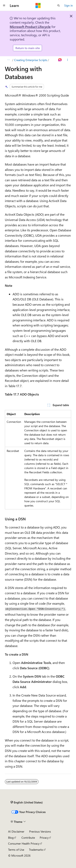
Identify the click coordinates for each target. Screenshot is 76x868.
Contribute (28, 838)
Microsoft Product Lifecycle (30, 27)
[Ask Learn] (60, 60)
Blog (11, 838)
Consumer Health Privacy (24, 843)
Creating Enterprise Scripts (31, 60)
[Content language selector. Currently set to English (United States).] (27, 802)
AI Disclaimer (16, 831)
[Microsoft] (38, 5)
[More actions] (68, 60)
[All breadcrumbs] (8, 60)
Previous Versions (40, 831)
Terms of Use (16, 850)
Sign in (69, 5)
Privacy (44, 838)
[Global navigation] (4, 5)
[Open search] (59, 5)
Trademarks (36, 850)
